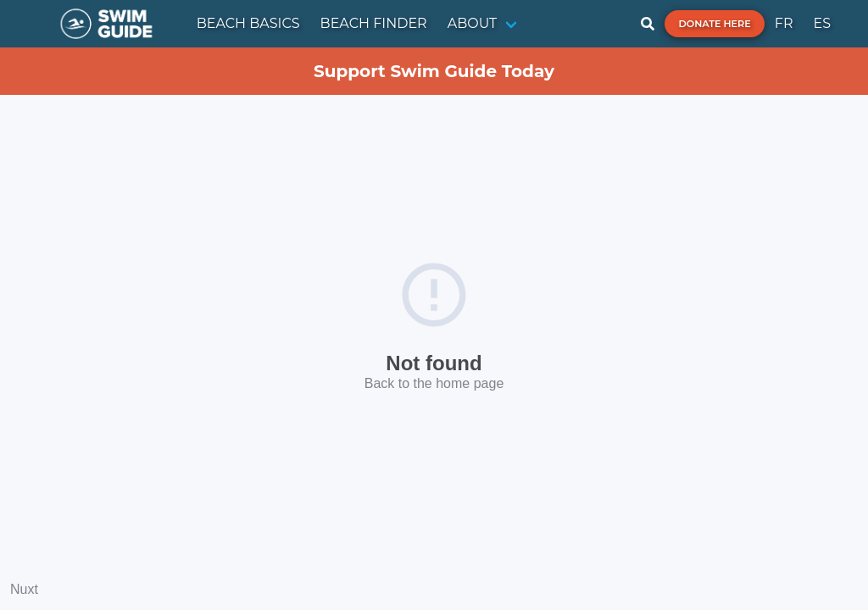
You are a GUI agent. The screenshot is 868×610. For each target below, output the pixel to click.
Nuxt (24, 589)
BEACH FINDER (374, 23)
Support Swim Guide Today (434, 71)
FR (784, 23)
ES (822, 23)
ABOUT (473, 23)
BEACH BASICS (248, 23)
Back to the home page (434, 383)
